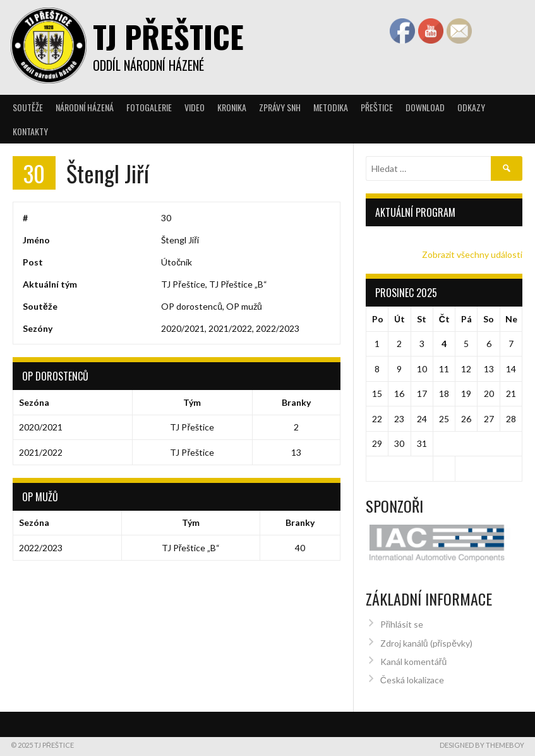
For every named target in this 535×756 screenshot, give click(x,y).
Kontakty (30, 131)
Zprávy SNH (280, 107)
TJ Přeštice (168, 36)
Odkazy (471, 107)
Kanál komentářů (413, 656)
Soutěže (28, 107)
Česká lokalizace (412, 675)
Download (425, 107)
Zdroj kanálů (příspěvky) (426, 637)
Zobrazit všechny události (472, 254)
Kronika (232, 107)
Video (195, 107)
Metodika (331, 107)
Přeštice (377, 107)
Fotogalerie (149, 107)
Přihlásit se (402, 619)
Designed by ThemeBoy (482, 740)
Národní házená (85, 107)
